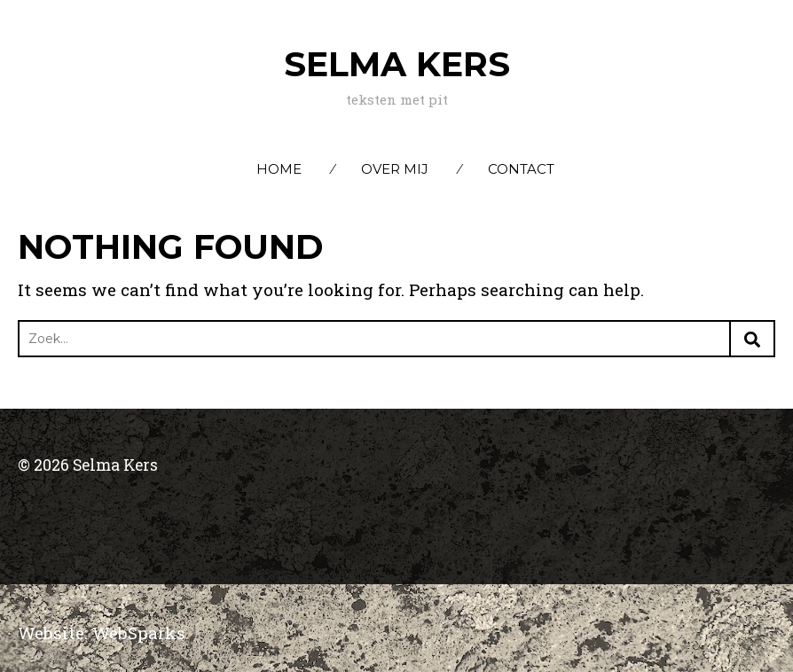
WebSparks (139, 633)
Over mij (395, 169)
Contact (521, 169)
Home (279, 169)
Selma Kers (397, 64)
